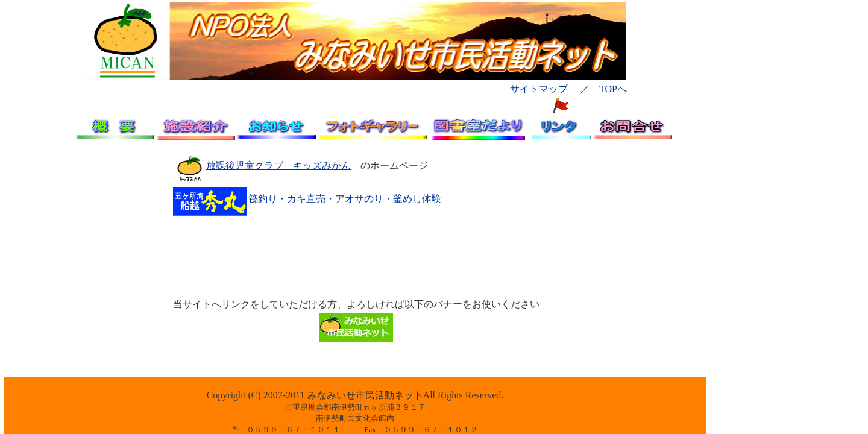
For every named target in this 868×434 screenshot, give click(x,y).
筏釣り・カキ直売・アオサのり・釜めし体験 (345, 199)
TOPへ (613, 89)
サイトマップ (539, 89)
